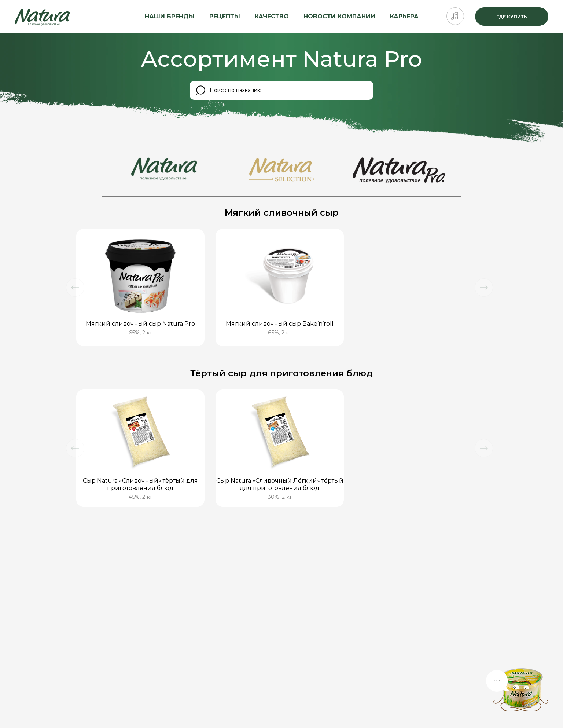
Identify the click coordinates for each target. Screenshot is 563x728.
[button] (75, 288)
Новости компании (339, 16)
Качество (272, 16)
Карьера (404, 16)
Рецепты (225, 16)
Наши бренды (170, 16)
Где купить (512, 17)
